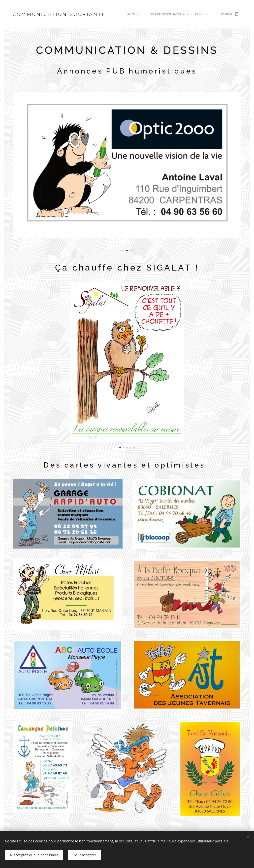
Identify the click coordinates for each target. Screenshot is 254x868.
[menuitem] (138, 14)
